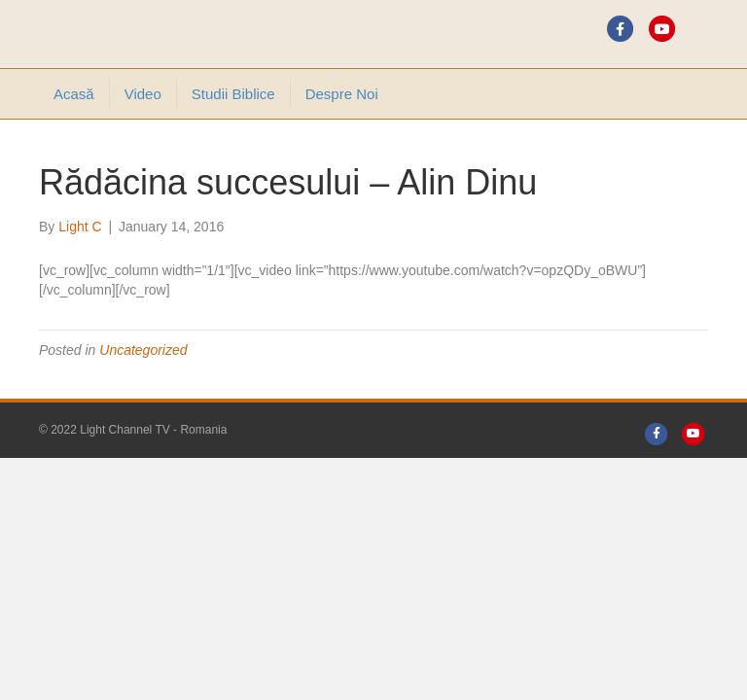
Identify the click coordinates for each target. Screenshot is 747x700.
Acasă (74, 94)
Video (143, 94)
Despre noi (342, 94)
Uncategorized (143, 350)
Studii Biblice (233, 94)
